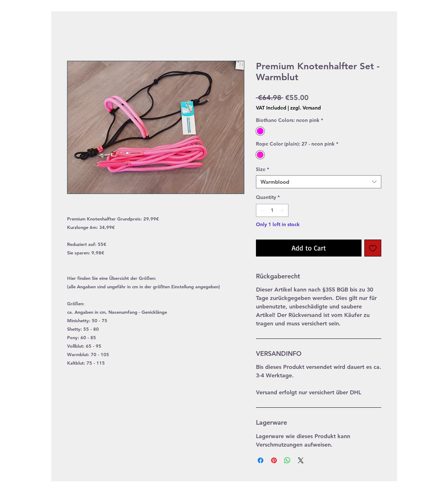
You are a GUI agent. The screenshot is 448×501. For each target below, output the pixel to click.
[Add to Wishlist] (373, 248)
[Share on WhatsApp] (287, 460)
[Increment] (283, 210)
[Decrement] (261, 210)
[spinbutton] (272, 210)
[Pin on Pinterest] (274, 460)
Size (262, 169)
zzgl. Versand (306, 108)
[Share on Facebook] (261, 460)
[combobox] (319, 182)
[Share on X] (301, 460)
